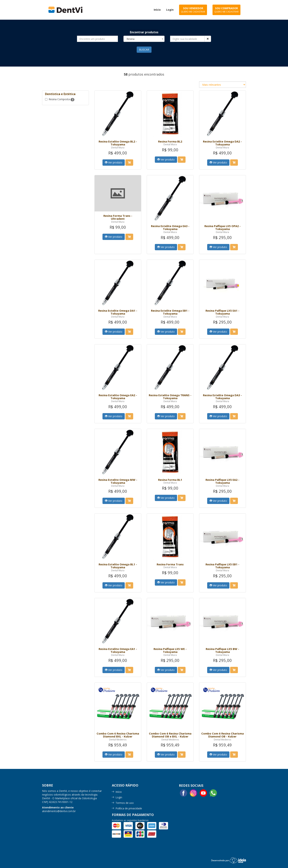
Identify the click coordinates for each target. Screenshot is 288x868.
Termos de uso (125, 803)
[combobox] (144, 39)
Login (119, 797)
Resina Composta (60, 99)
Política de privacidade (129, 808)
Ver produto (114, 162)
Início (119, 792)
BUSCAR (144, 50)
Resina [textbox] (130, 39)
